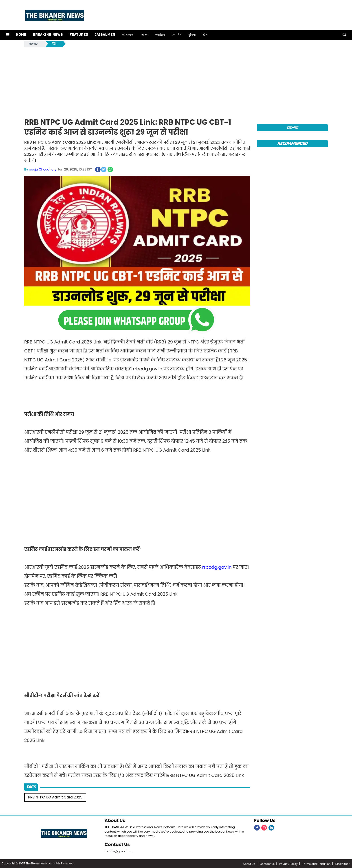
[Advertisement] (176, 81)
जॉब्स (145, 35)
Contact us (267, 863)
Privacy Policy (288, 863)
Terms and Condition (317, 863)
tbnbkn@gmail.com (119, 851)
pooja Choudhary (43, 169)
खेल (205, 35)
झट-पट (292, 128)
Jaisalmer (105, 35)
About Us (115, 820)
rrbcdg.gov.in (217, 567)
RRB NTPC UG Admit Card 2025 (55, 797)
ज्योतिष (160, 35)
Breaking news (48, 35)
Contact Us (117, 844)
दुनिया (192, 35)
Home (21, 35)
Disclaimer (342, 863)
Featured (79, 35)
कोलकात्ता (128, 35)
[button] (8, 35)
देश (54, 44)
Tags (31, 787)
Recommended (292, 143)
